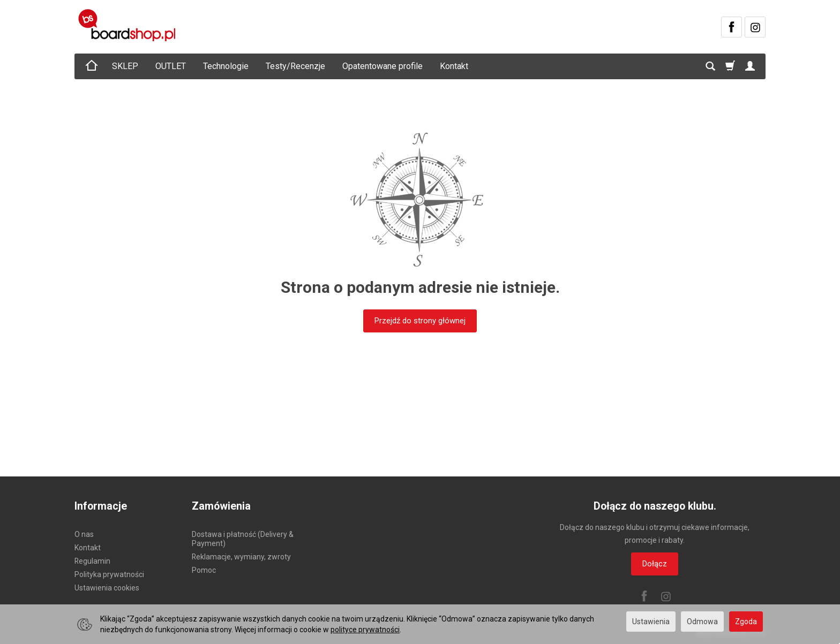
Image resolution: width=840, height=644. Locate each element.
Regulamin (92, 561)
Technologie (226, 66)
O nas (84, 534)
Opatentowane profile (382, 66)
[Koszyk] (730, 66)
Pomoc (204, 570)
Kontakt (454, 66)
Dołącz (655, 564)
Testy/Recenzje (295, 66)
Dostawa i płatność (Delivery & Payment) (243, 539)
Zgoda (746, 622)
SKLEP (125, 66)
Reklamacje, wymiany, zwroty (241, 557)
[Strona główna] (129, 25)
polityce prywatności (365, 630)
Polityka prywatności (109, 574)
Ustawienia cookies (107, 588)
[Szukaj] (710, 66)
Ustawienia (651, 622)
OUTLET (171, 66)
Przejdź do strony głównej (420, 321)
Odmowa (702, 622)
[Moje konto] (750, 66)
